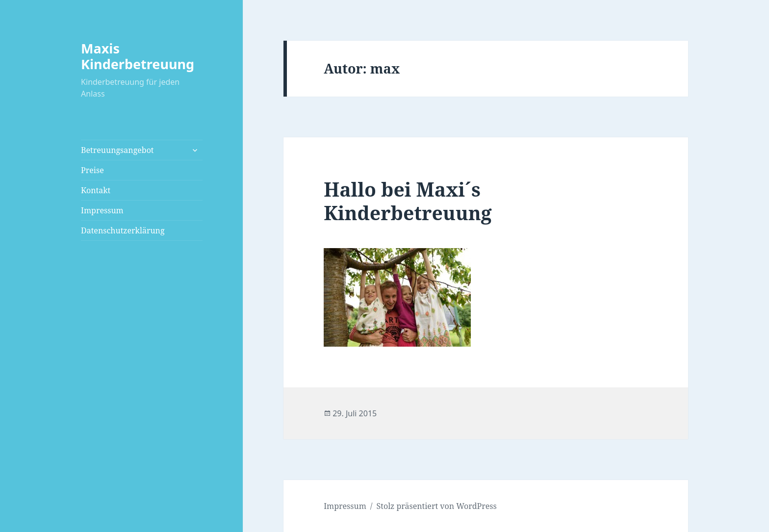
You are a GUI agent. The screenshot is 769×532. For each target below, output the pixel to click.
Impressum (102, 210)
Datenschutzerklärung (123, 230)
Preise (92, 170)
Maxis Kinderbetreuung (138, 56)
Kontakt (96, 190)
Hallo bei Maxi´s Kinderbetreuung (408, 201)
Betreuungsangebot (117, 150)
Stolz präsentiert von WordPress (437, 506)
